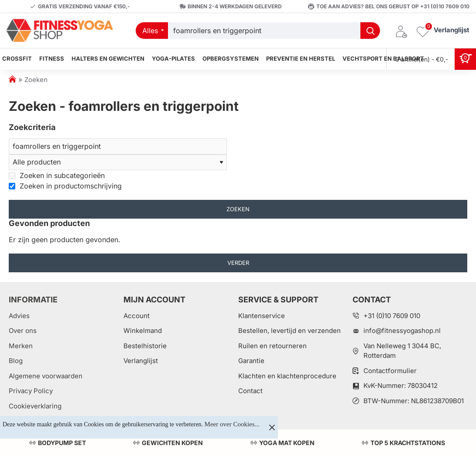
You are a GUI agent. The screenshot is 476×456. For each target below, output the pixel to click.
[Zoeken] (118, 147)
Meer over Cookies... (232, 424)
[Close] (272, 427)
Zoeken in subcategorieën (57, 176)
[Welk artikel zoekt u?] (370, 31)
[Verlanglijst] (443, 31)
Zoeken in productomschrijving (65, 186)
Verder (238, 264)
